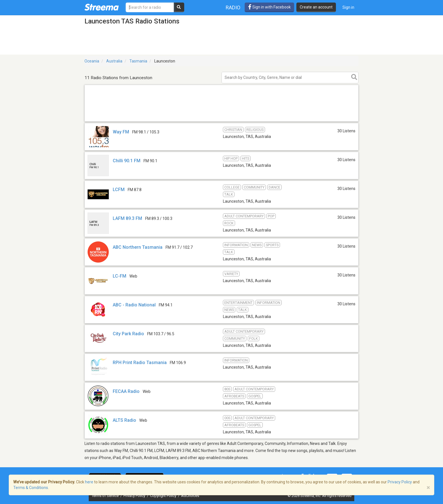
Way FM (121, 132)
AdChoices (190, 496)
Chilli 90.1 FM (127, 161)
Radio (233, 7)
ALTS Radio (124, 420)
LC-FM (120, 276)
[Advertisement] (221, 121)
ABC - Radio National (134, 305)
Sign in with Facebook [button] (269, 7)
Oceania (92, 61)
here (89, 482)
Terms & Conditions (31, 488)
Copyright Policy (164, 496)
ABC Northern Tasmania (138, 247)
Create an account (316, 7)
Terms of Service (106, 496)
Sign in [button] (348, 7)
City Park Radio (128, 334)
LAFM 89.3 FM (127, 218)
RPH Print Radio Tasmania (140, 363)
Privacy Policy (135, 496)
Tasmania (138, 61)
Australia (114, 61)
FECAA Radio (126, 391)
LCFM (119, 190)
